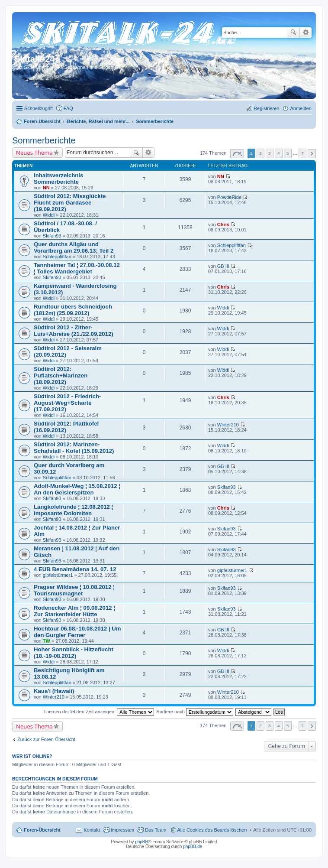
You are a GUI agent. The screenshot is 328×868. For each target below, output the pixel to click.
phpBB (141, 842)
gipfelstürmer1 (58, 575)
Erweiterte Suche (306, 33)
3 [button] (270, 153)
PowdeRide (229, 197)
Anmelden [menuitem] (301, 108)
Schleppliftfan (57, 257)
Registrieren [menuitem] (266, 108)
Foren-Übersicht (42, 830)
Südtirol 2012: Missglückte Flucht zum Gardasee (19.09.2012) (70, 203)
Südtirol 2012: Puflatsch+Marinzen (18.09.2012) (61, 375)
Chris (223, 224)
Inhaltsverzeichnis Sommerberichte (58, 179)
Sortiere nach (195, 712)
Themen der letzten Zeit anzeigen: (99, 712)
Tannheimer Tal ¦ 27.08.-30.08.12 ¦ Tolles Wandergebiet (77, 268)
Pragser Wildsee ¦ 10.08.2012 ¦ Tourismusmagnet (74, 590)
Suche (293, 33)
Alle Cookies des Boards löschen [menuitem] (212, 830)
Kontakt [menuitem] (92, 830)
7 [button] (302, 153)
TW (47, 641)
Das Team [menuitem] (156, 830)
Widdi (49, 215)
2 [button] (260, 153)
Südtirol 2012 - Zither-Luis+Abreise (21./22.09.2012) (74, 331)
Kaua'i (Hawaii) (54, 691)
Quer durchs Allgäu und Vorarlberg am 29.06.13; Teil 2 (74, 247)
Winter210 (228, 425)
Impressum (122, 830)
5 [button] (288, 153)
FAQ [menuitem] (68, 108)
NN (46, 188)
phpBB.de (193, 847)
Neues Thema (34, 153)
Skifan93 (52, 236)
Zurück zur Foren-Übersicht (46, 739)
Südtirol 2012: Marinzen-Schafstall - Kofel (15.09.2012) (74, 448)
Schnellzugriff (39, 108)
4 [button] (279, 153)
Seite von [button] (237, 154)
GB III (223, 266)
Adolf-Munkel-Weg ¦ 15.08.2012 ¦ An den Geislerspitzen (77, 489)
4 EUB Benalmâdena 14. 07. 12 (75, 569)
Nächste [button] (312, 154)
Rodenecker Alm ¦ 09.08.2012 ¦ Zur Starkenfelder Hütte (74, 611)
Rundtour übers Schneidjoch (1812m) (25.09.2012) (73, 310)
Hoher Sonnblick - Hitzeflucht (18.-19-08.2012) (74, 653)
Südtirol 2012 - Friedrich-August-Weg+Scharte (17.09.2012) (67, 403)
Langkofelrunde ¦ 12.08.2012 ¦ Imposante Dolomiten (73, 510)
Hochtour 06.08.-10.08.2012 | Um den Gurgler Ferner (77, 632)
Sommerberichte (44, 140)
